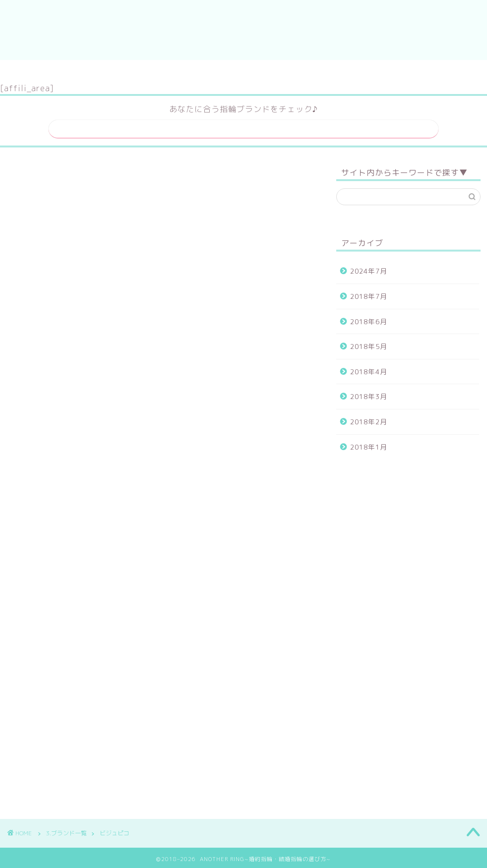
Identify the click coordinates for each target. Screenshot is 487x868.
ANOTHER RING (244, 30)
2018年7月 (369, 293)
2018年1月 (369, 443)
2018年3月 (369, 393)
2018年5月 (369, 343)
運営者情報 (278, 72)
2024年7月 (369, 268)
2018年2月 (369, 419)
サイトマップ (213, 72)
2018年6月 (369, 318)
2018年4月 (369, 368)
